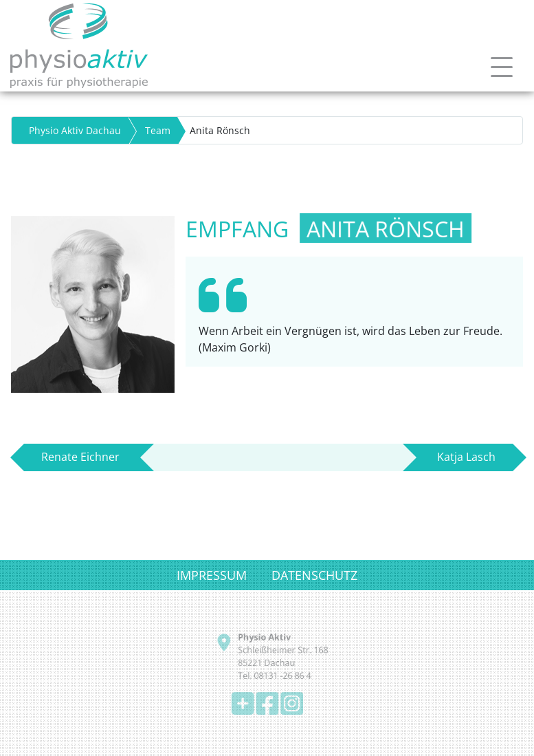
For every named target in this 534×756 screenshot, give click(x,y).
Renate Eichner (80, 457)
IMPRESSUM (212, 575)
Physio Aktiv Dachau (75, 130)
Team (158, 130)
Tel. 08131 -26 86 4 (274, 675)
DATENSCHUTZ (314, 575)
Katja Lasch (466, 457)
